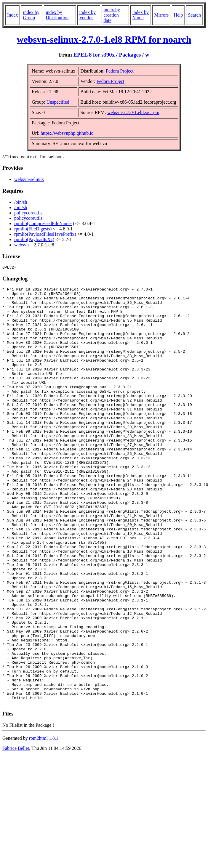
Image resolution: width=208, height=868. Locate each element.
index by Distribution (57, 15)
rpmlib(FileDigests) (33, 230)
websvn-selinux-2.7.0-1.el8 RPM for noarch (104, 39)
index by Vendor (87, 15)
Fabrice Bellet (16, 833)
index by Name (140, 15)
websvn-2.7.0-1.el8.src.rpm (133, 112)
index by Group (31, 15)
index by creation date (112, 15)
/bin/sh (21, 203)
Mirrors (161, 15)
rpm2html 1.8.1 (44, 823)
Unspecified (58, 102)
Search (194, 15)
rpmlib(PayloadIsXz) (34, 240)
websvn (21, 246)
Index (12, 15)
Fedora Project (120, 71)
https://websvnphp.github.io (67, 133)
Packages (130, 55)
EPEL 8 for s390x (94, 55)
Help (178, 15)
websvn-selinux (29, 180)
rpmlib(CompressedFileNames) (44, 224)
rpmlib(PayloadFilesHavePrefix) (45, 235)
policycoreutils (28, 214)
